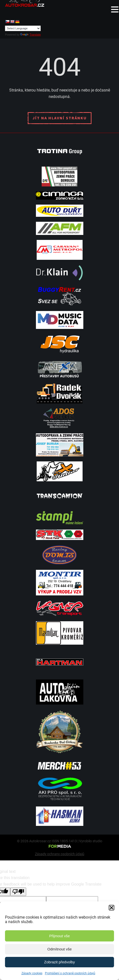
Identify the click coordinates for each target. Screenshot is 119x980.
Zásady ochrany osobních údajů (60, 854)
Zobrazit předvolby (59, 962)
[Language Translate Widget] (23, 28)
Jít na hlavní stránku (60, 118)
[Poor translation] (18, 892)
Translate (30, 35)
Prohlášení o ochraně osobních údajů (70, 973)
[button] (112, 908)
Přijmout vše (59, 936)
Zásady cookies (32, 973)
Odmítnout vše (60, 949)
